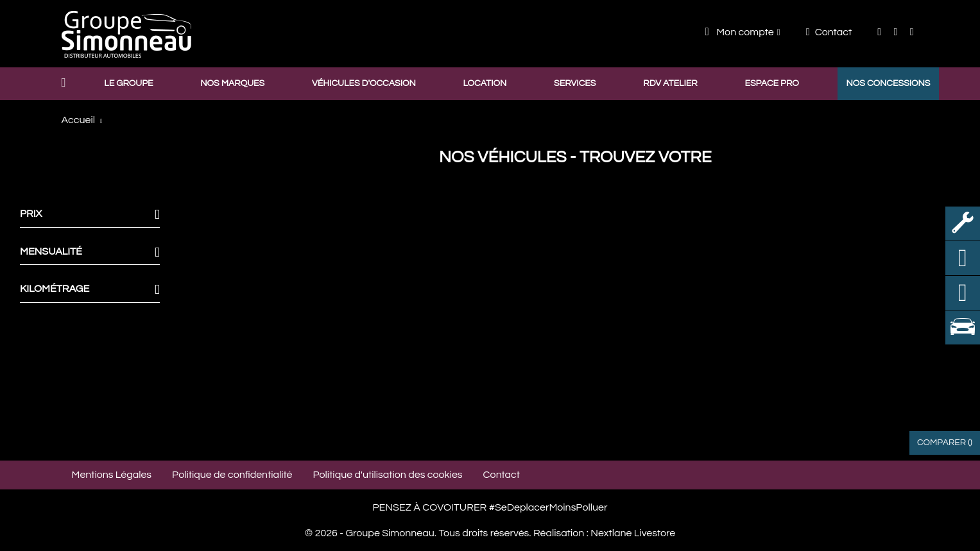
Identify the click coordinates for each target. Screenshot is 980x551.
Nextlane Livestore (632, 533)
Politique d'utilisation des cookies (388, 475)
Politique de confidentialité (232, 475)
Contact (829, 32)
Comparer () (945, 443)
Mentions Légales (112, 475)
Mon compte (740, 32)
